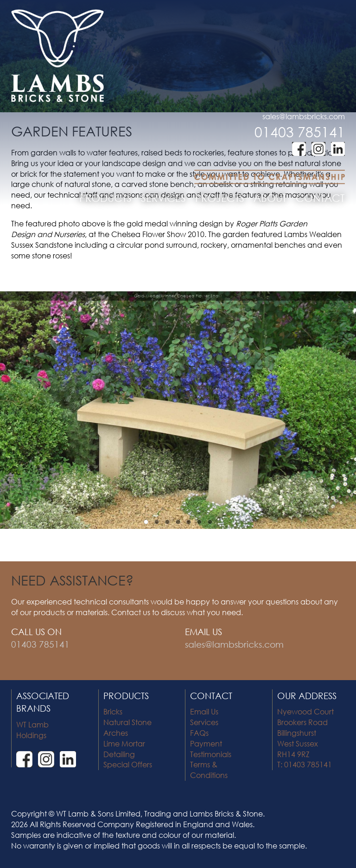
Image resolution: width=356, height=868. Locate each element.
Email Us (204, 711)
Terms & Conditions (209, 770)
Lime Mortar (124, 743)
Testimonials (211, 754)
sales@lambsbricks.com (304, 116)
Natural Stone (127, 722)
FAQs (199, 733)
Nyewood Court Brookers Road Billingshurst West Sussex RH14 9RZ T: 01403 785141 (305, 738)
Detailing (119, 754)
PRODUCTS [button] (105, 198)
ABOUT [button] (270, 198)
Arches (116, 733)
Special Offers (128, 764)
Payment (206, 743)
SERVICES (163, 198)
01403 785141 (300, 132)
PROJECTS (220, 198)
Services (204, 722)
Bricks (113, 711)
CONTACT (320, 198)
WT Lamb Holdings (32, 730)
